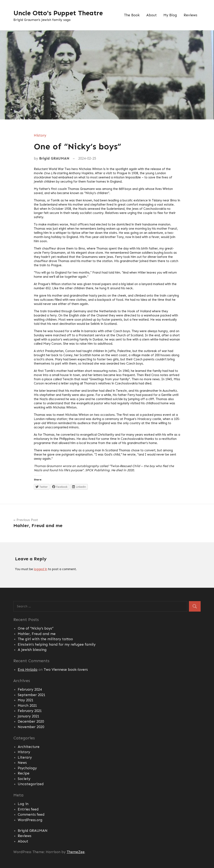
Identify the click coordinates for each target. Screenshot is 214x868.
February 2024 (30, 689)
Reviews (190, 15)
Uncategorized (31, 784)
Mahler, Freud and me (37, 634)
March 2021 (27, 705)
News (22, 763)
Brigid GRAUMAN (54, 158)
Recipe (24, 773)
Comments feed (31, 814)
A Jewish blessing (32, 650)
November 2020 (31, 727)
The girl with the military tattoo (45, 639)
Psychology (27, 768)
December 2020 (31, 721)
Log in (23, 804)
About (152, 15)
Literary (25, 757)
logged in (41, 569)
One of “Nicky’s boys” (36, 628)
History (40, 135)
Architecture (29, 747)
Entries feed (28, 809)
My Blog (170, 15)
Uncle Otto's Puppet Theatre (59, 13)
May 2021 (26, 700)
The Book (132, 15)
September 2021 (32, 695)
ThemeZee (76, 852)
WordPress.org (30, 820)
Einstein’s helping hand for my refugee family (57, 644)
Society (24, 779)
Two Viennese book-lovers (66, 670)
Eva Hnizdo (28, 670)
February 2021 (30, 711)
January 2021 (29, 716)
